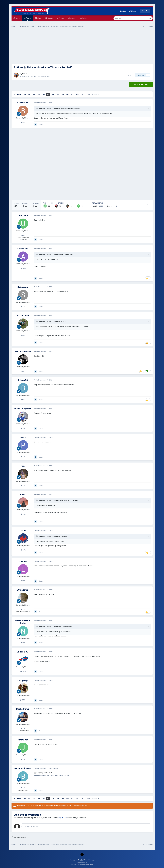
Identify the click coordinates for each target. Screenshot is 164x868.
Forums (28, 19)
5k (23, 235)
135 (48, 94)
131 (29, 94)
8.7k (23, 550)
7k (23, 371)
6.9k (23, 728)
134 (43, 94)
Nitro (61, 536)
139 (67, 94)
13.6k (23, 671)
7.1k (23, 643)
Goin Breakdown (23, 352)
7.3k (23, 307)
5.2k (23, 457)
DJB (61, 321)
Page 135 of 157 (93, 94)
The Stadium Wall (43, 76)
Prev (19, 94)
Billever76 (23, 380)
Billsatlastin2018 (23, 768)
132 (34, 94)
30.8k (23, 700)
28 (23, 335)
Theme (73, 860)
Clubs (39, 18)
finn (23, 466)
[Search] (125, 18)
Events (61, 18)
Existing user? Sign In (129, 11)
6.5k (23, 759)
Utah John (23, 216)
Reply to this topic (141, 84)
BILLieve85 (23, 103)
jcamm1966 (23, 740)
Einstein (23, 561)
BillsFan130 (23, 652)
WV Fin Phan (23, 316)
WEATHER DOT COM (67, 500)
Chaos (23, 530)
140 (72, 94)
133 (39, 94)
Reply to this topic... (32, 827)
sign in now (63, 818)
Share (129, 75)
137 (58, 94)
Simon (25, 74)
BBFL (23, 495)
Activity (85, 18)
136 (53, 94)
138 (63, 94)
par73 (23, 437)
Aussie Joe (23, 249)
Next (78, 94)
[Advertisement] (82, 47)
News (18, 18)
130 (25, 94)
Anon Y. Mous (64, 254)
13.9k (23, 581)
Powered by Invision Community (82, 865)
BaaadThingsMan (23, 409)
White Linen (23, 590)
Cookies (92, 860)
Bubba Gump (23, 709)
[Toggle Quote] (37, 108)
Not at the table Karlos (68, 108)
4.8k (23, 428)
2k (23, 400)
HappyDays (23, 680)
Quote (41, 125)
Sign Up (145, 11)
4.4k (23, 485)
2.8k (23, 514)
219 (23, 122)
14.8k (23, 268)
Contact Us (82, 860)
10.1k (23, 609)
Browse (73, 18)
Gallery (50, 18)
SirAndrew (23, 287)
